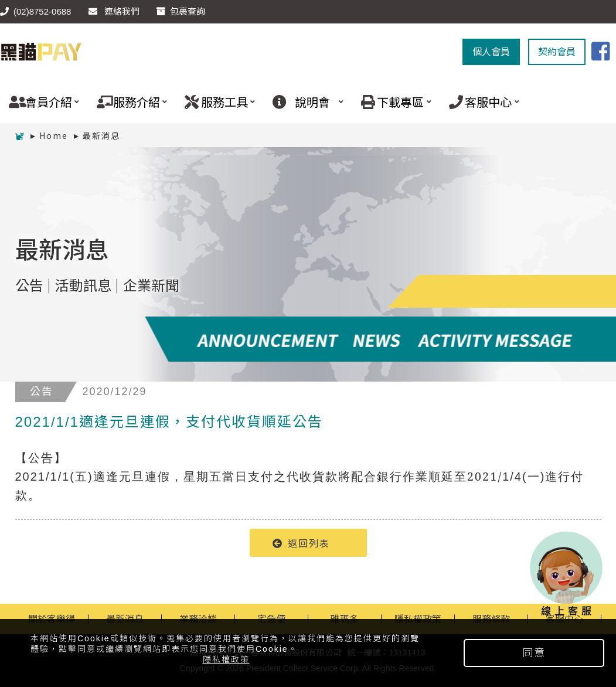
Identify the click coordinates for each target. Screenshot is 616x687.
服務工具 (215, 102)
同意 (534, 653)
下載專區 (392, 102)
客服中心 (480, 102)
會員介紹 (40, 102)
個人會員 (491, 52)
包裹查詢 (181, 11)
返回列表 (301, 543)
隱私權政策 (226, 659)
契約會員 (557, 52)
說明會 (303, 102)
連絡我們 (114, 11)
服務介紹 (127, 102)
